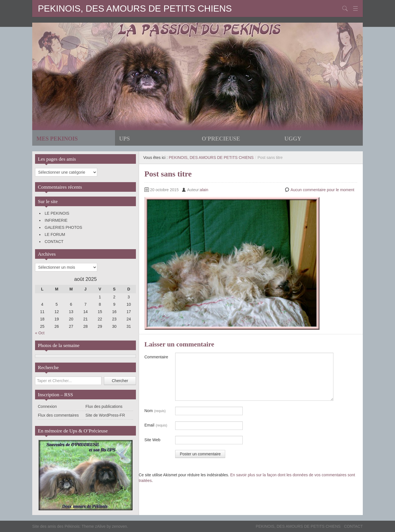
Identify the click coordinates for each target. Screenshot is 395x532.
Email (156, 425)
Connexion (47, 406)
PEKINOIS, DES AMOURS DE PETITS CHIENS (135, 8)
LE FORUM (55, 234)
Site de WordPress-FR (105, 415)
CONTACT (54, 242)
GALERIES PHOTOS (63, 227)
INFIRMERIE (56, 220)
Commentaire (156, 357)
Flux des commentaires (58, 415)
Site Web (152, 440)
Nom (155, 411)
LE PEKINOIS (57, 213)
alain (204, 190)
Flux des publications (104, 406)
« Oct (40, 333)
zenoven (119, 526)
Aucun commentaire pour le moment (322, 190)
